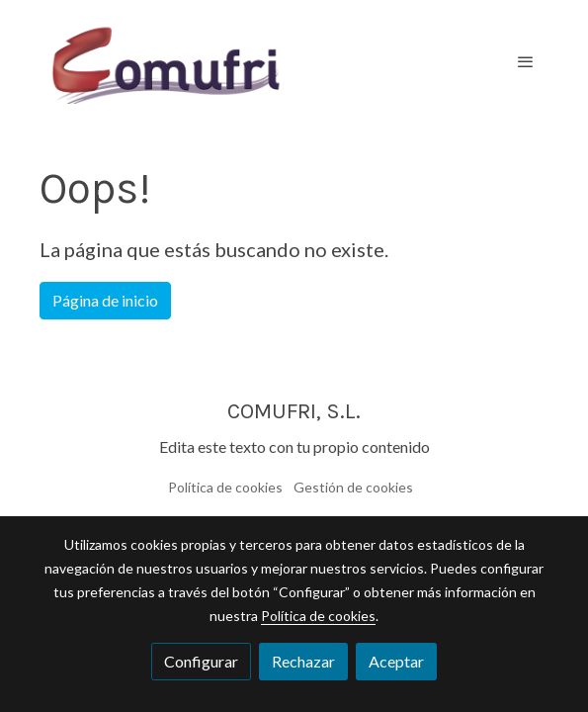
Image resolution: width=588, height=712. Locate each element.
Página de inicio (105, 300)
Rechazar (303, 661)
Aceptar (396, 661)
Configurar (201, 661)
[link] (166, 62)
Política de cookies (225, 487)
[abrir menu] (526, 61)
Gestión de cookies (353, 487)
